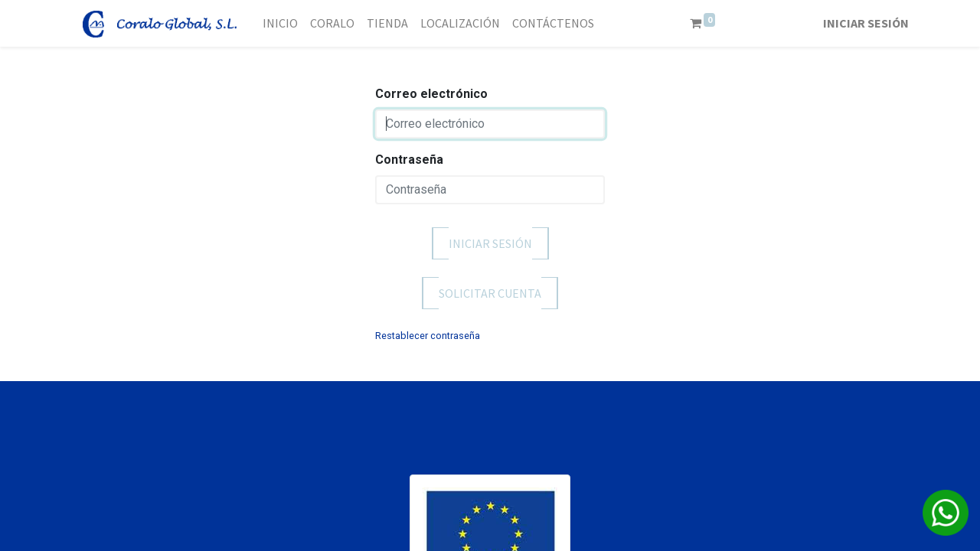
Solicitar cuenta (490, 293)
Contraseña (409, 160)
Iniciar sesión (866, 23)
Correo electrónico (431, 94)
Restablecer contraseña (428, 336)
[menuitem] (280, 23)
